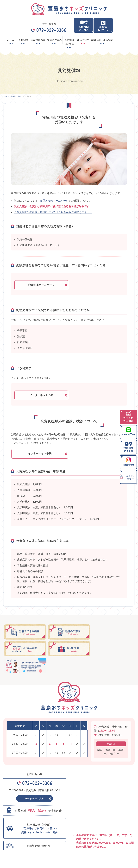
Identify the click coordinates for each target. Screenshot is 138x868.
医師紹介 (42, 843)
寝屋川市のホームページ (54, 201)
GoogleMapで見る (35, 781)
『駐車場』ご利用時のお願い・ (39, 813)
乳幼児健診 (43, 847)
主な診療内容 (109, 843)
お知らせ (74, 847)
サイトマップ (109, 847)
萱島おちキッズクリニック (68, 863)
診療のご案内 (76, 843)
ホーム (8, 843)
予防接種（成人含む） (15, 847)
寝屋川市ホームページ (41, 285)
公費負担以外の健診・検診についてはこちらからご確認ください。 (53, 212)
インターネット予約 (41, 395)
